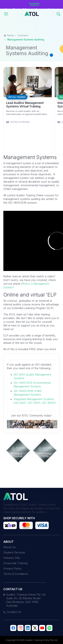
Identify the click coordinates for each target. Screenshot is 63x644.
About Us (9, 547)
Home (9, 35)
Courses (23, 35)
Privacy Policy (12, 568)
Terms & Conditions (16, 574)
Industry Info (12, 558)
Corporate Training (15, 563)
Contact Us (14, 612)
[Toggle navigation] (6, 14)
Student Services (14, 552)
